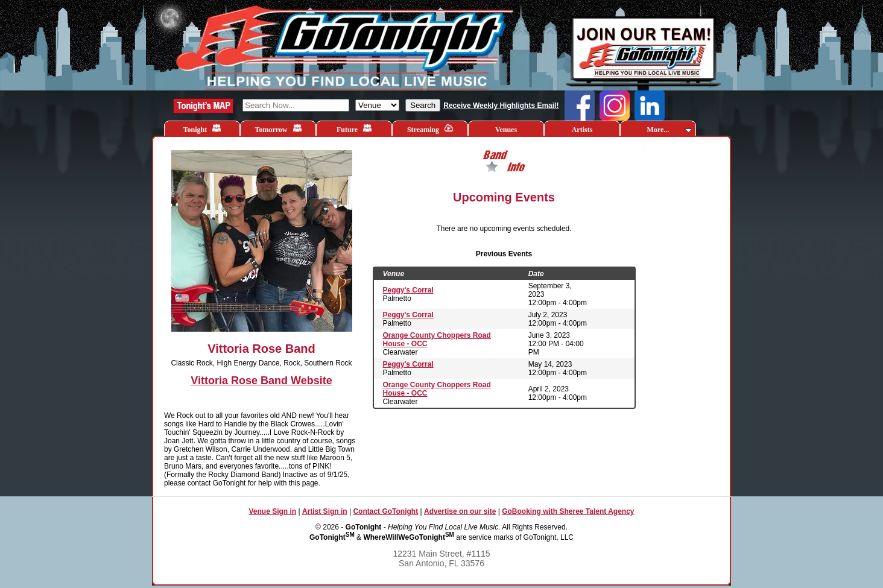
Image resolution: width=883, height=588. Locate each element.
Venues (506, 130)
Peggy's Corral (408, 290)
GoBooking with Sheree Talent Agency (568, 511)
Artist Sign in (325, 511)
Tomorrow (278, 129)
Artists (582, 130)
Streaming (430, 129)
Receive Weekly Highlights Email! (501, 106)
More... (669, 130)
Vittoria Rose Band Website (261, 381)
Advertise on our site (460, 511)
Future (354, 129)
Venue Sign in (272, 511)
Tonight (202, 129)
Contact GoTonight (385, 511)
